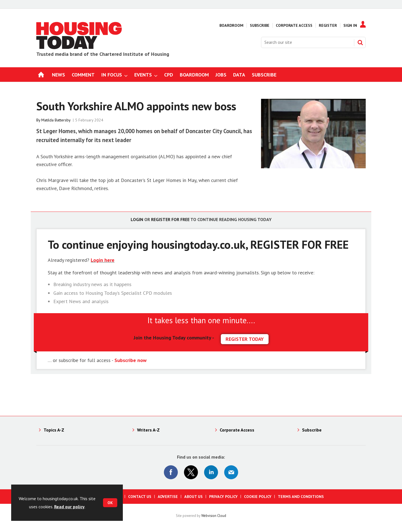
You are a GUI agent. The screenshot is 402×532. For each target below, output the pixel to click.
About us (193, 497)
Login (137, 219)
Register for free (170, 219)
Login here (103, 260)
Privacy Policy (223, 497)
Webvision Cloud (214, 516)
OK (110, 503)
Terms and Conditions (301, 497)
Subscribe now (131, 360)
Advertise (168, 497)
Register (328, 25)
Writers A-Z (148, 430)
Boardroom (231, 25)
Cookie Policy (258, 497)
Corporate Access (294, 25)
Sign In (350, 25)
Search (360, 42)
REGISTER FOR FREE (300, 244)
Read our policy (69, 507)
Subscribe (260, 25)
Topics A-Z (54, 430)
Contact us (140, 497)
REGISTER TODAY (245, 339)
